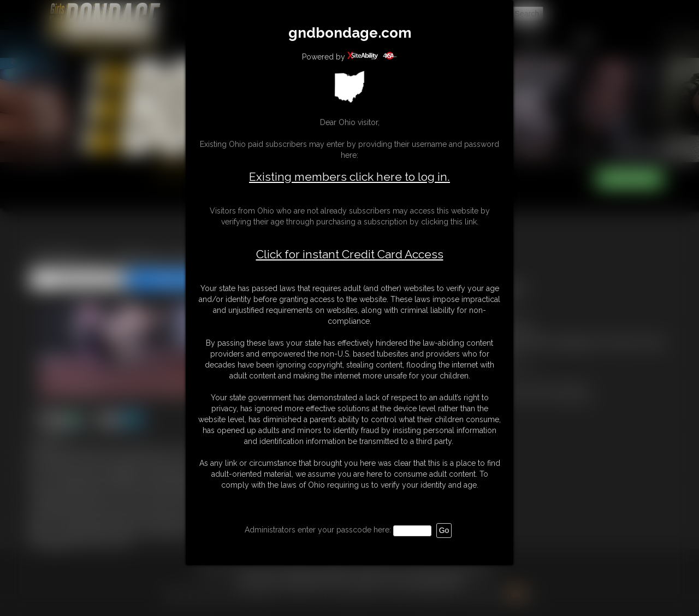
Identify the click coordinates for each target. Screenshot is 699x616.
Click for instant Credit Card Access (350, 254)
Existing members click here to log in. (349, 177)
